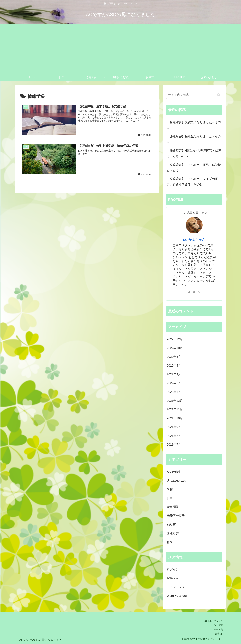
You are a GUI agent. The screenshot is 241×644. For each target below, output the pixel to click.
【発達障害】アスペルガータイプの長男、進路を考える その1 (192, 182)
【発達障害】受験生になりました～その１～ (194, 139)
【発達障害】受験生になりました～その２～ (194, 125)
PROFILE (207, 621)
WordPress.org (177, 596)
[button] (219, 95)
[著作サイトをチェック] (189, 292)
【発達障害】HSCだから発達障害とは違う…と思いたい (194, 153)
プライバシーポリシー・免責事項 (218, 627)
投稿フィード (176, 578)
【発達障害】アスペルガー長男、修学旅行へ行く (194, 168)
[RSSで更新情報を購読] (199, 292)
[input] (194, 95)
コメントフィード (179, 587)
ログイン (173, 569)
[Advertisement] (120, 49)
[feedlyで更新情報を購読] (194, 292)
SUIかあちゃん (194, 240)
